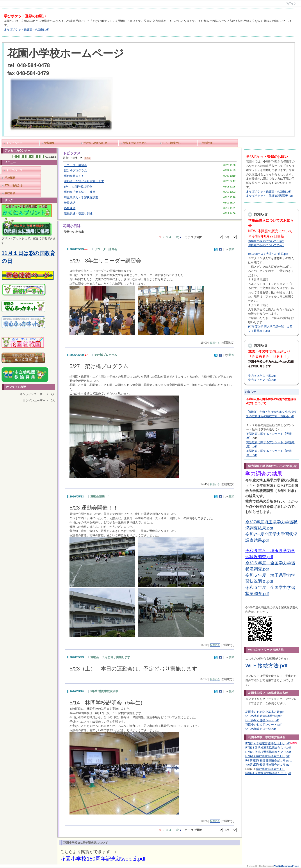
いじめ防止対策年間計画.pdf (263, 716)
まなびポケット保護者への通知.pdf (26, 29)
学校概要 (49, 143)
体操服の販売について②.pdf (266, 245)
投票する (215, 343)
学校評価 (207, 143)
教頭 (232, 249)
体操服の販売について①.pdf (266, 241)
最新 (73, 158)
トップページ (14, 143)
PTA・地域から (172, 143)
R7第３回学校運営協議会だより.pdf (268, 748)
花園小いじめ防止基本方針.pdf (265, 712)
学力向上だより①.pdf (262, 376)
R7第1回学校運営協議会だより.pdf (267, 756)
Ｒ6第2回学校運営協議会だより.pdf (268, 765)
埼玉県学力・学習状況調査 (81, 197)
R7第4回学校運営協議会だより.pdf (267, 743)
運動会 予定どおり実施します (84, 181)
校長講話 (70, 203)
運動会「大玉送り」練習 (80, 192)
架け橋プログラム (75, 170)
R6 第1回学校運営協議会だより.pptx (269, 760)
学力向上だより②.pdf (262, 380)
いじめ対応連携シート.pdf (262, 720)
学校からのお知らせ (95, 143)
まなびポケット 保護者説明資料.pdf (270, 196)
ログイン (291, 3)
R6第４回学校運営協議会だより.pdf (268, 773)
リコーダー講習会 (75, 165)
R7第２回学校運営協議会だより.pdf (268, 752)
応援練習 (70, 208)
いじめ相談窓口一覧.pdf (261, 729)
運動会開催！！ (74, 176)
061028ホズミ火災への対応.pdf (268, 254)
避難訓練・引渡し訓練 (78, 213)
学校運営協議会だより (271, 769)
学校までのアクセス (135, 143)
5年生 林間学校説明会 (78, 187)
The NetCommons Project (287, 866)
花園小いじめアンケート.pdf (263, 725)
